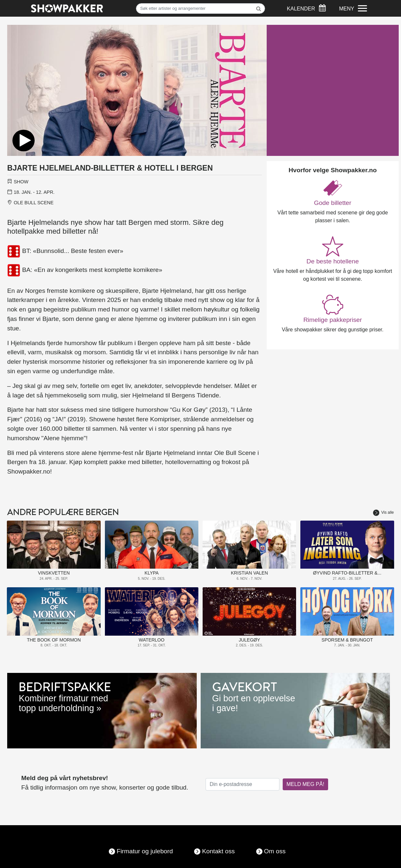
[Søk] (200, 8)
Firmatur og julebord (145, 851)
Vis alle (383, 512)
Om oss (275, 851)
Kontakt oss (218, 851)
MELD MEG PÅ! (306, 784)
